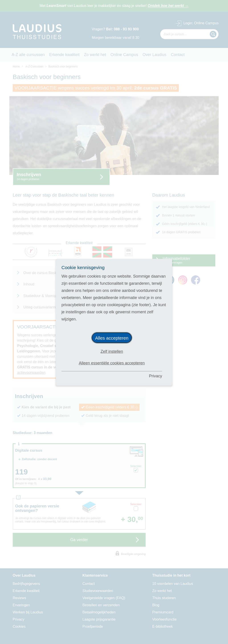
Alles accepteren (112, 338)
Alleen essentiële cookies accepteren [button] (112, 363)
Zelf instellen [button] (112, 351)
